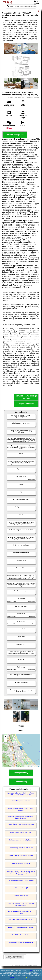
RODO (12, 978)
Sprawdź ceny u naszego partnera (26, 397)
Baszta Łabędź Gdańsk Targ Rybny (21, 832)
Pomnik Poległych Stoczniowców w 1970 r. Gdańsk (21, 912)
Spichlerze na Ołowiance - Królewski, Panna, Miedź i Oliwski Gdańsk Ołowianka (21, 794)
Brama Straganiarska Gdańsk (21, 801)
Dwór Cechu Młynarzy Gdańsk (21, 863)
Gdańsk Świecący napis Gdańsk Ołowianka (21, 824)
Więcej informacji (26, 404)
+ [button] (5, 737)
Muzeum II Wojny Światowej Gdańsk (21, 888)
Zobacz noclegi (21, 782)
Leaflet (26, 766)
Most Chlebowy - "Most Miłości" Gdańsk (21, 848)
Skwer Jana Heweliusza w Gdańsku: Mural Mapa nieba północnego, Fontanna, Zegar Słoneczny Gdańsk (21, 873)
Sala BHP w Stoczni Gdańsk (21, 935)
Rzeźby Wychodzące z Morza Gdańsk (21, 919)
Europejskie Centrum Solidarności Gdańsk (21, 927)
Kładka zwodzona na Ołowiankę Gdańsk (21, 840)
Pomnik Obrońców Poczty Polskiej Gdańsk (21, 880)
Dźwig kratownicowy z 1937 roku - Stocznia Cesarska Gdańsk (21, 904)
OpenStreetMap (35, 766)
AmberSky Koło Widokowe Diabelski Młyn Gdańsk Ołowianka (21, 817)
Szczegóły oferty (21, 773)
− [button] (5, 740)
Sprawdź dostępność (15, 135)
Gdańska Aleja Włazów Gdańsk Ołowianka (21, 856)
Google (30, 970)
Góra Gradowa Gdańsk (21, 896)
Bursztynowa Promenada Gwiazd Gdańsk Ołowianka (21, 809)
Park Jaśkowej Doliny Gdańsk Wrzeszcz (21, 943)
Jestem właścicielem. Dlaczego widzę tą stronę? (15, 957)
